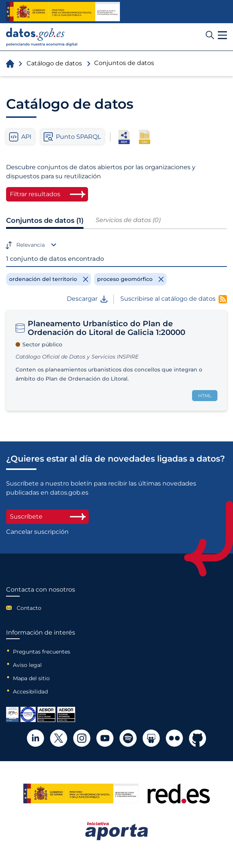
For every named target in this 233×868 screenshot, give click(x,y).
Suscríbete (47, 517)
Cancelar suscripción (37, 532)
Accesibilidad (30, 692)
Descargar (87, 299)
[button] (222, 35)
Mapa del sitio (31, 678)
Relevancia (31, 245)
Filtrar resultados (35, 194)
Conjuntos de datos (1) (45, 221)
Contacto (29, 608)
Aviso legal (27, 665)
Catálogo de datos (54, 63)
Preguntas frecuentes (42, 652)
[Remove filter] (49, 279)
